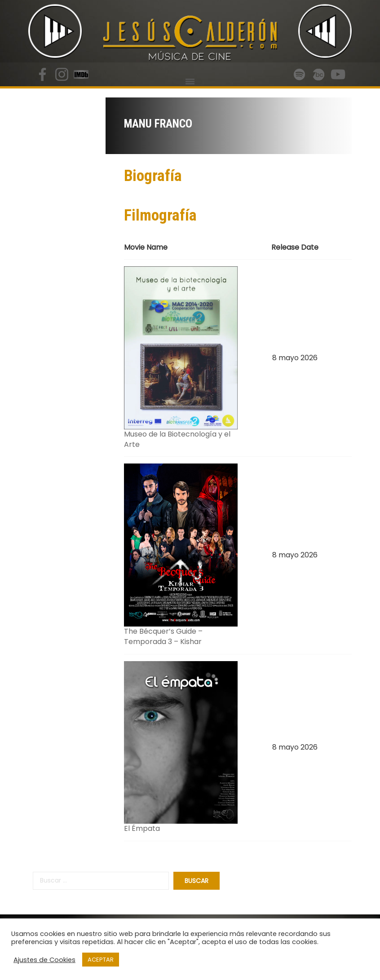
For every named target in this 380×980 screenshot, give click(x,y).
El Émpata (142, 828)
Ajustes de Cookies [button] (44, 960)
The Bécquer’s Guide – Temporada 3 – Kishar (163, 636)
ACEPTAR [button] (101, 960)
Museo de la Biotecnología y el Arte (177, 439)
